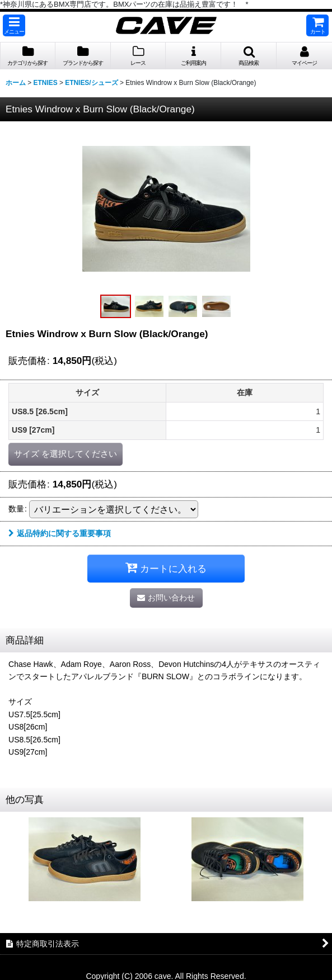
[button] (14, 25)
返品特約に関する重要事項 (60, 533)
